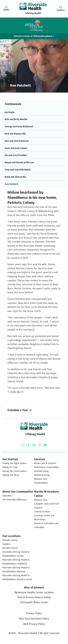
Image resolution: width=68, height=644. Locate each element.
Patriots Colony (10, 540)
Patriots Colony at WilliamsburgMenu (34, 36)
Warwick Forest (10, 548)
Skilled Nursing (42, 475)
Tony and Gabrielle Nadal (18, 170)
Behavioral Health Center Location (34, 592)
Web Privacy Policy (34, 624)
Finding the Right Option (14, 463)
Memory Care (41, 479)
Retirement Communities (46, 467)
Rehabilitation (41, 483)
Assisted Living (41, 471)
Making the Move (11, 475)
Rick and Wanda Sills (15, 134)
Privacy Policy (34, 613)
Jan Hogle (10, 112)
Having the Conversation (14, 471)
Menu (6, 9)
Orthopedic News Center (34, 602)
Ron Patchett (11, 184)
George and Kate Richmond (19, 127)
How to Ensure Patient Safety (34, 597)
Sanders (6, 544)
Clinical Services (42, 512)
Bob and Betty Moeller (16, 119)
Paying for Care (10, 467)
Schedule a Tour (18, 410)
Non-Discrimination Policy (34, 619)
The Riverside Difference (15, 500)
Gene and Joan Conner (16, 148)
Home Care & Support (45, 463)
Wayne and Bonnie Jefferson (19, 162)
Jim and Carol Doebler (16, 155)
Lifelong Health (33, 13)
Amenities (7, 496)
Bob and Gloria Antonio (17, 141)
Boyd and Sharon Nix (15, 177)
